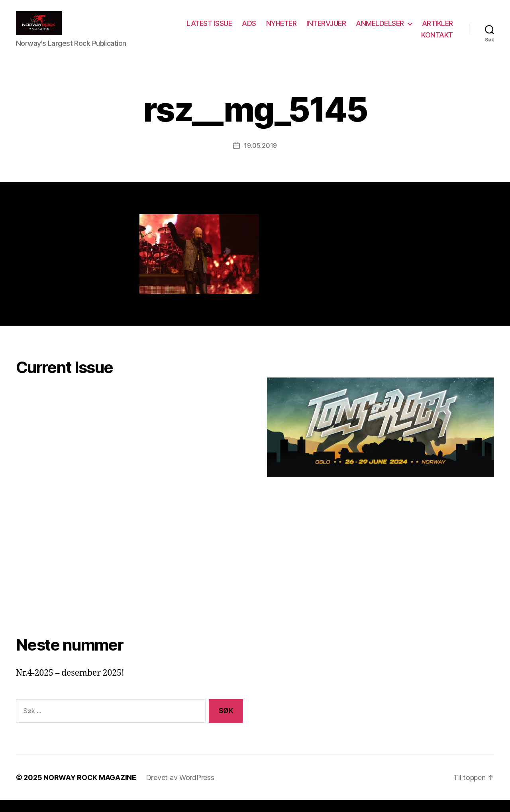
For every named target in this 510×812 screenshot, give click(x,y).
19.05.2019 (260, 157)
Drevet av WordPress (180, 789)
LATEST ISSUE (250, 29)
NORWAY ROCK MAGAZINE (90, 789)
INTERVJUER (367, 29)
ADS (290, 29)
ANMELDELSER (421, 29)
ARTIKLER (396, 41)
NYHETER (323, 29)
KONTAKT (437, 41)
